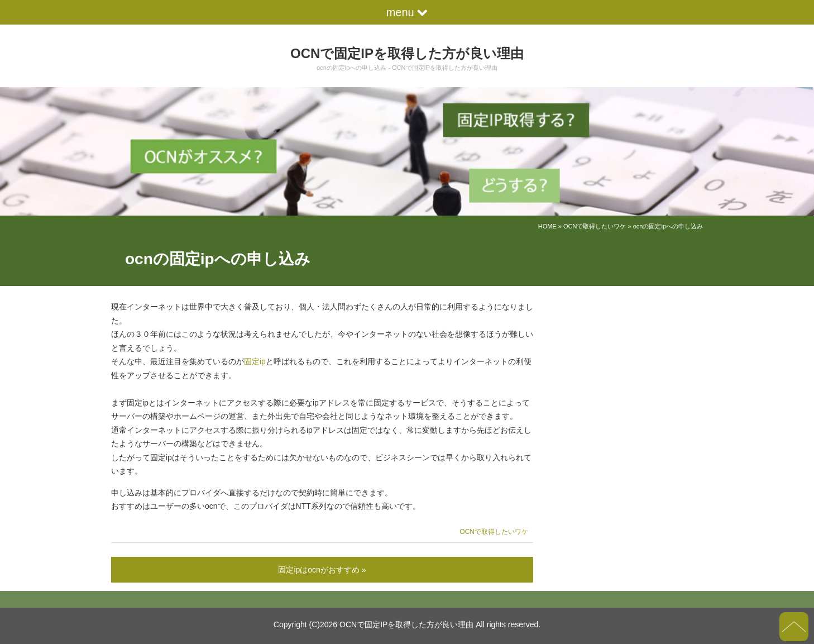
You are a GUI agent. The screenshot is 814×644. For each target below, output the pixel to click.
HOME (547, 226)
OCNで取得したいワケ (595, 226)
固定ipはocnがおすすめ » (322, 570)
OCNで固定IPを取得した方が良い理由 (407, 53)
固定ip (255, 361)
